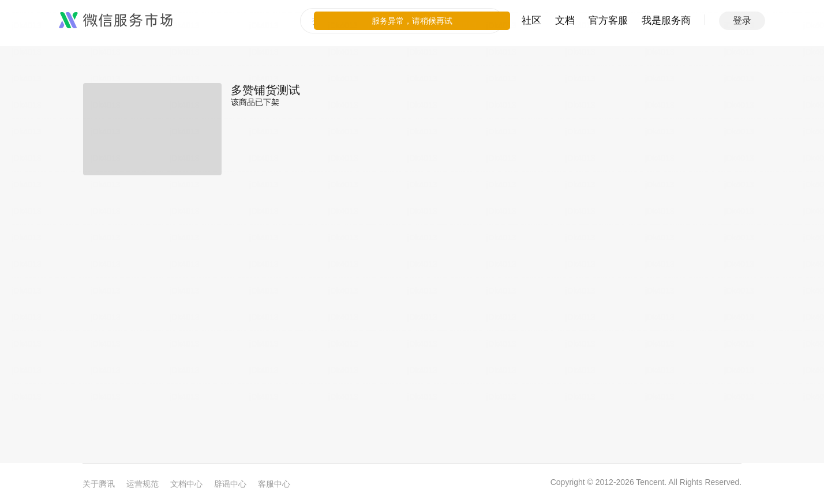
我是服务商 (666, 20)
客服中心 (274, 484)
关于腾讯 (99, 484)
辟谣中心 (230, 484)
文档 (565, 20)
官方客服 (608, 20)
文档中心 (186, 484)
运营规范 (143, 484)
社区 (531, 20)
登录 (742, 20)
